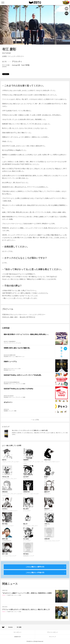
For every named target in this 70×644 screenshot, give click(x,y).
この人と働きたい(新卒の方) (35, 567)
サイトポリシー (17, 632)
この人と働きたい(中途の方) (35, 572)
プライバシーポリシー (52, 632)
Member (11, 627)
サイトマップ (52, 637)
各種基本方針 (17, 637)
